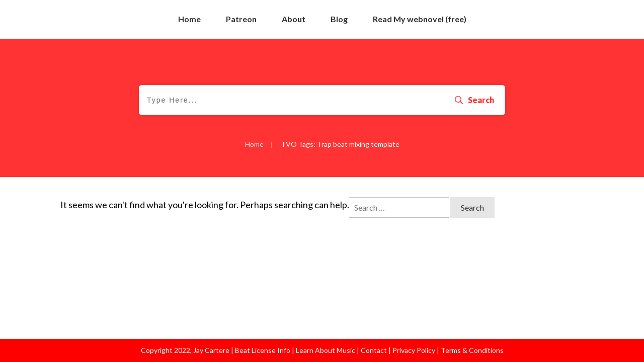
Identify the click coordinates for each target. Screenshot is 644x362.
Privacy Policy (415, 350)
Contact (374, 350)
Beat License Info (263, 350)
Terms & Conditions (472, 350)
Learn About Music (325, 350)
